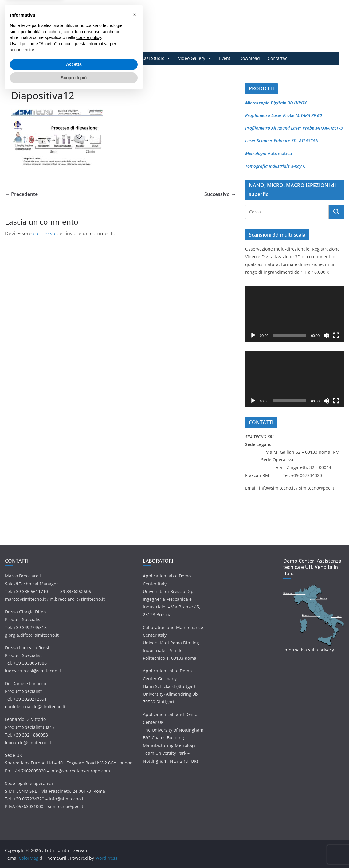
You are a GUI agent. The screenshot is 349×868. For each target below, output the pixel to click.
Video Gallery (195, 58)
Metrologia (256, 153)
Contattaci (278, 58)
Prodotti (83, 58)
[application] (295, 313)
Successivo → (220, 194)
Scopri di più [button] (74, 851)
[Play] (253, 335)
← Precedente (21, 194)
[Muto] (326, 335)
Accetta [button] (74, 838)
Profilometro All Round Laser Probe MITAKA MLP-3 (294, 128)
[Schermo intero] (336, 335)
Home (59, 58)
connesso (44, 233)
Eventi (225, 58)
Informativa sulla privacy (309, 650)
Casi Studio (156, 58)
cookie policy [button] (89, 811)
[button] (135, 788)
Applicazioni (118, 58)
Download (250, 58)
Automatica (279, 153)
